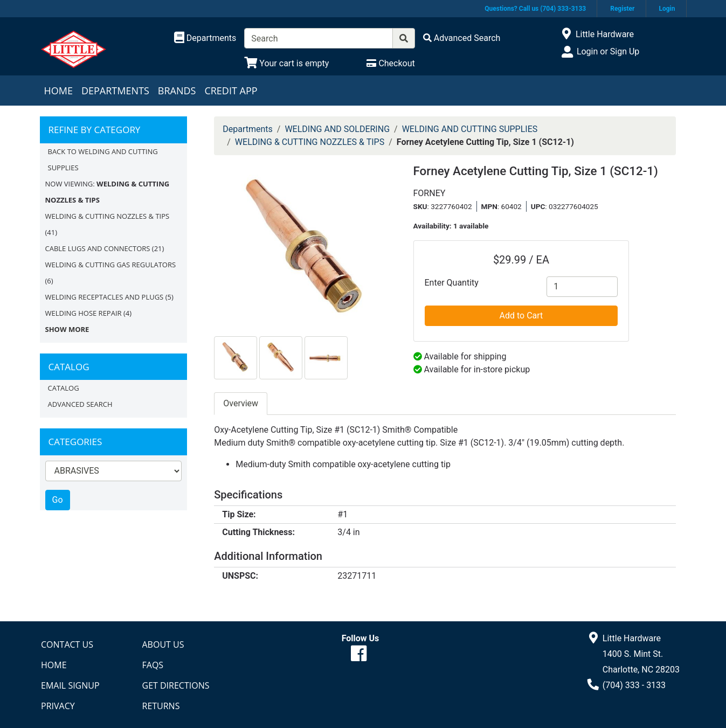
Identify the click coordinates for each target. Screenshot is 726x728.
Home (58, 91)
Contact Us (67, 644)
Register (622, 9)
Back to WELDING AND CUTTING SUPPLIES (103, 160)
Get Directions (176, 685)
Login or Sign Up (608, 51)
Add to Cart (521, 316)
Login (667, 9)
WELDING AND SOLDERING (337, 129)
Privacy (58, 706)
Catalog (64, 388)
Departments (115, 91)
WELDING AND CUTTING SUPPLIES (470, 129)
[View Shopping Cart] (286, 63)
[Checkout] (390, 63)
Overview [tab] (241, 403)
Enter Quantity (452, 283)
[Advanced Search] (462, 38)
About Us (163, 644)
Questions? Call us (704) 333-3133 (535, 9)
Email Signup (70, 685)
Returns (161, 706)
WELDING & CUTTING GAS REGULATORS (111, 265)
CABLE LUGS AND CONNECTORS (98, 248)
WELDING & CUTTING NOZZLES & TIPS (108, 216)
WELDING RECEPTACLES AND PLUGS (105, 297)
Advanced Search (80, 404)
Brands (177, 91)
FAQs (153, 665)
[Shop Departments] (205, 38)
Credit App (231, 91)
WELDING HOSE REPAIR (84, 313)
